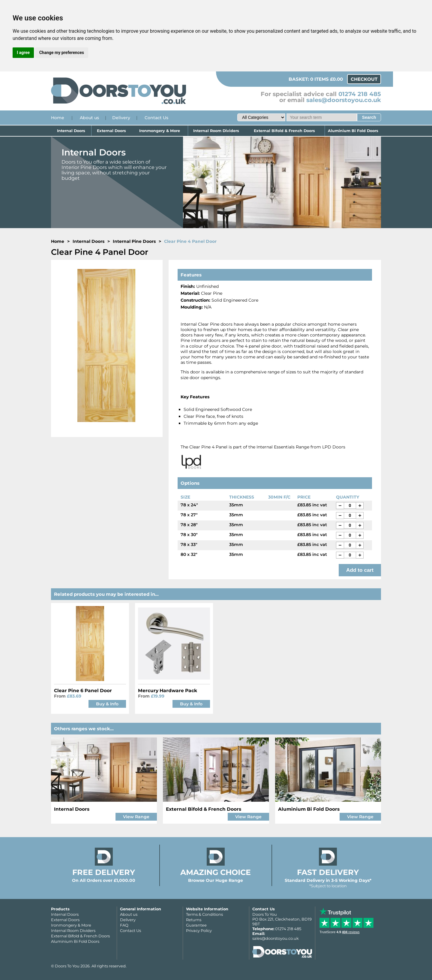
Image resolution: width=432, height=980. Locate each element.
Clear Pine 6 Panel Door (83, 691)
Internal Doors (71, 131)
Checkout (364, 79)
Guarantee (196, 925)
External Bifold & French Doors (285, 131)
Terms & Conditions (204, 914)
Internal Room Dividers (216, 131)
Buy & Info (107, 704)
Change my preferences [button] (62, 53)
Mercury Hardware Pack (168, 691)
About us (89, 118)
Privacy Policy (199, 930)
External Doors (111, 131)
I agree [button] (23, 53)
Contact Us (156, 118)
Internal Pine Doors (134, 241)
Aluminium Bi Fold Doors (353, 131)
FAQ (124, 925)
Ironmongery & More (160, 131)
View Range (136, 817)
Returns (194, 920)
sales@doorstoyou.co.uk (344, 100)
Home (58, 118)
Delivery (121, 118)
